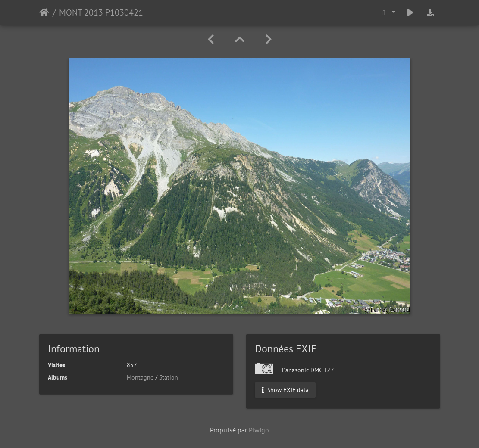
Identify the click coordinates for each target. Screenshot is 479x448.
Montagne (140, 377)
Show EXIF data (285, 390)
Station (169, 377)
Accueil (44, 12)
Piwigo (259, 430)
